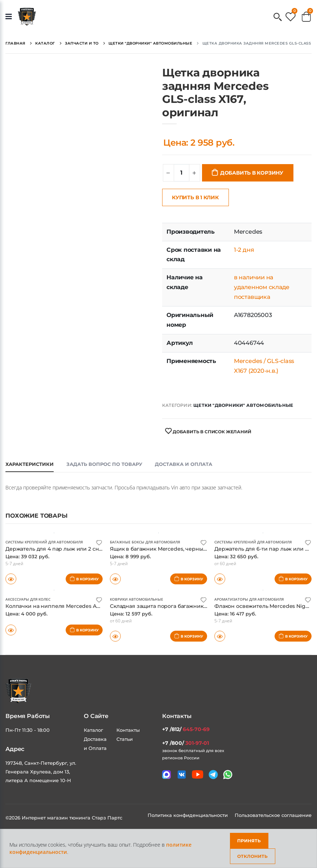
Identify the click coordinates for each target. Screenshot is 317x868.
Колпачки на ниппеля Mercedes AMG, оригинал (72, 606)
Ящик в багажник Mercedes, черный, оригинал (175, 549)
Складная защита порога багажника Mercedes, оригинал (190, 606)
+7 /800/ (186, 743)
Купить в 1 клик (195, 197)
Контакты (128, 730)
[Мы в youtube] (197, 774)
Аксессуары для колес (28, 599)
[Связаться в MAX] (166, 774)
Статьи (125, 739)
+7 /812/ (186, 729)
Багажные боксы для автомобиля (145, 542)
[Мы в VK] (182, 774)
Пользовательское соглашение (273, 815)
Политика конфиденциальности (188, 815)
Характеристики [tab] (30, 464)
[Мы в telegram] (213, 774)
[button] (278, 18)
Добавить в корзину (252, 173)
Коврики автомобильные (137, 599)
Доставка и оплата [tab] (184, 464)
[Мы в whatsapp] (228, 774)
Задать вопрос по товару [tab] (104, 464)
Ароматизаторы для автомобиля (249, 599)
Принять (249, 841)
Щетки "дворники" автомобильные (243, 405)
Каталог (93, 730)
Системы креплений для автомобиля (44, 542)
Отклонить (252, 856)
